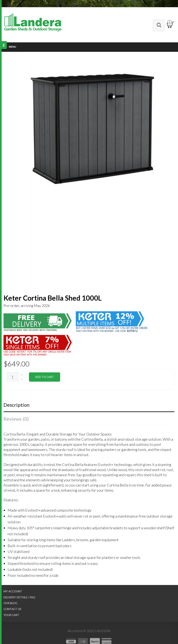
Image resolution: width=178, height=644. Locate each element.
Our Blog (10, 603)
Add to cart (45, 377)
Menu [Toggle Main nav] (10, 47)
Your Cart (11, 615)
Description (17, 405)
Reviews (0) (16, 419)
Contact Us (12, 609)
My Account (13, 591)
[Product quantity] (13, 377)
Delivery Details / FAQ (19, 597)
